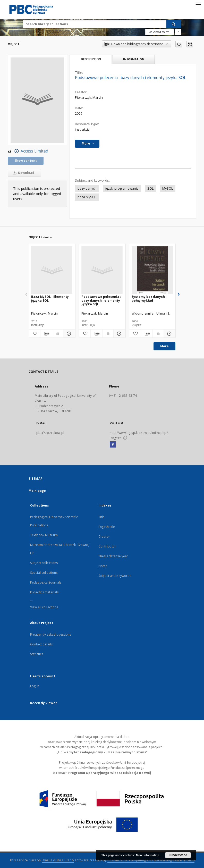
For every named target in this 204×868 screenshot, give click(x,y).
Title (102, 517)
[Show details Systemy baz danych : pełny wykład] (169, 334)
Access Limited (28, 151)
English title (107, 527)
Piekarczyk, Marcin (89, 98)
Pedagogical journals (46, 582)
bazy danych (87, 188)
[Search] (174, 24)
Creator (104, 537)
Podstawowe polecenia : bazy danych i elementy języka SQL (101, 300)
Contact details (41, 644)
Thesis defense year (113, 556)
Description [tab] (91, 59)
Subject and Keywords (115, 576)
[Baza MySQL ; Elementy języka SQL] (52, 270)
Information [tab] (134, 59)
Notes (103, 566)
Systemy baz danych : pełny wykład (149, 298)
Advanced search (159, 32)
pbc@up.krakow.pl (50, 433)
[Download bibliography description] (46, 334)
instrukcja (82, 129)
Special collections (44, 573)
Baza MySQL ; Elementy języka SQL (50, 298)
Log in (35, 686)
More (164, 346)
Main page (37, 491)
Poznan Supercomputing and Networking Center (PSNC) (151, 860)
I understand (178, 855)
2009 (79, 113)
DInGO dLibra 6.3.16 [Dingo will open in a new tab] (58, 860)
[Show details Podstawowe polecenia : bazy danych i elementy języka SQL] (119, 334)
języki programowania (122, 188)
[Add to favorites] (179, 44)
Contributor (107, 546)
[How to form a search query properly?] (178, 32)
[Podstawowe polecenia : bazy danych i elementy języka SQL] (102, 270)
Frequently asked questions (51, 634)
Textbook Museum (44, 535)
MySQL (168, 188)
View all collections (44, 607)
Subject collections (44, 563)
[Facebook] (113, 445)
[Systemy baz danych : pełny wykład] (152, 270)
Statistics (37, 654)
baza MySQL (87, 197)
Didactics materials (44, 592)
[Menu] (198, 4)
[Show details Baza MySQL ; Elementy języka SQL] (68, 334)
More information (148, 855)
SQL (150, 188)
